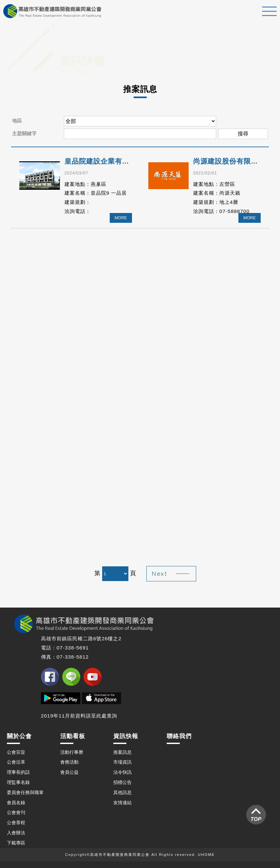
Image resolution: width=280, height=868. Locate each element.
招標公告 (122, 782)
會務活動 (69, 762)
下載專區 (16, 843)
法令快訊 (122, 772)
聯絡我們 (179, 736)
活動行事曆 (72, 752)
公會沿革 (16, 762)
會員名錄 (16, 803)
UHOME (206, 855)
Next (159, 574)
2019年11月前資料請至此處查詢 (79, 716)
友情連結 (122, 803)
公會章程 (16, 823)
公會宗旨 (16, 752)
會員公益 (69, 772)
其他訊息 (122, 792)
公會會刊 (16, 812)
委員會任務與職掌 (25, 792)
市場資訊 (122, 762)
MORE (121, 218)
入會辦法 (16, 833)
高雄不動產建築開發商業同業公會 (52, 11)
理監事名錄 (18, 782)
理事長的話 (18, 772)
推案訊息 (122, 752)
